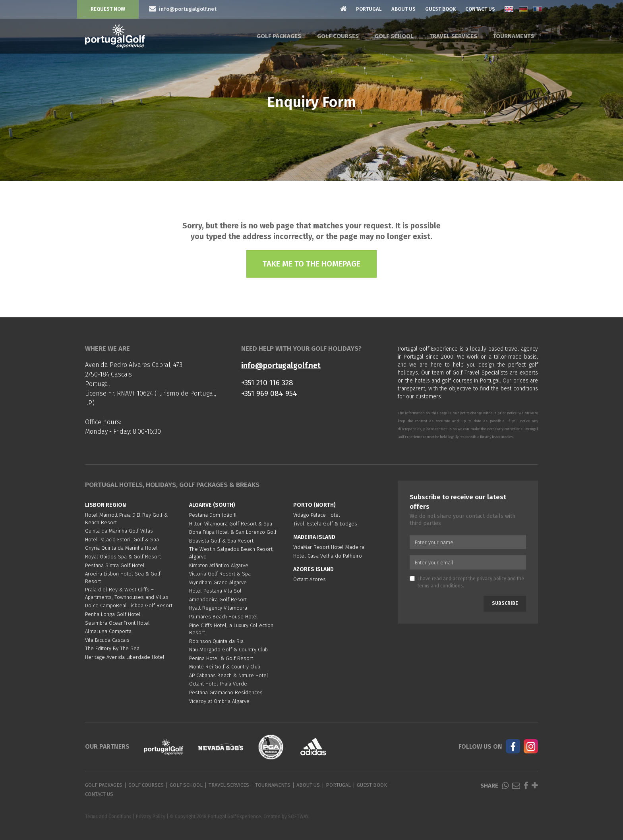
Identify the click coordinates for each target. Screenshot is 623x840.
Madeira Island (314, 537)
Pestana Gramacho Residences (226, 692)
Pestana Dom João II (213, 515)
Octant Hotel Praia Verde (218, 684)
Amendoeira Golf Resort (218, 600)
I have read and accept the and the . (467, 582)
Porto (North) (314, 505)
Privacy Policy (151, 817)
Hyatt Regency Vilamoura (218, 608)
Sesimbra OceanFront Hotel (117, 623)
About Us (403, 9)
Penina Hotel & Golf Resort (221, 658)
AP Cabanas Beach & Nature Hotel (229, 675)
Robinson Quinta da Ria (216, 641)
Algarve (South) (212, 505)
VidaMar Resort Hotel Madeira (329, 547)
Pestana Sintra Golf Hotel (115, 565)
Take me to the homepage (311, 264)
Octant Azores (310, 579)
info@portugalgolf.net (281, 366)
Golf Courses (338, 36)
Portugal (369, 9)
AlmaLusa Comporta (108, 631)
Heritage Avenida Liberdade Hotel (125, 657)
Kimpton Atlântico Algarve (219, 565)
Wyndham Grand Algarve (218, 582)
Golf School (394, 36)
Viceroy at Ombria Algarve (219, 701)
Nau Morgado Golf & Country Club (228, 650)
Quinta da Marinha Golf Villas (119, 531)
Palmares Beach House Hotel (223, 617)
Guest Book (440, 9)
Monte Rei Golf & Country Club (225, 667)
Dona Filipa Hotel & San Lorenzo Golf (233, 532)
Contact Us (480, 9)
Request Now (108, 9)
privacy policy (491, 579)
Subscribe (505, 603)
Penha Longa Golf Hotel (113, 614)
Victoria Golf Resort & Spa (220, 574)
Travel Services (453, 36)
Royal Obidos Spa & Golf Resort (123, 557)
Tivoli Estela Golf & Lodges (325, 524)
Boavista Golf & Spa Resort (221, 541)
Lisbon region (105, 505)
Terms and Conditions (108, 817)
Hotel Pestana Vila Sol (215, 591)
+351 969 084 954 (269, 393)
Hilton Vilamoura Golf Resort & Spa (231, 524)
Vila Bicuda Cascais (107, 640)
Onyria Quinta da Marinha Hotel (121, 548)
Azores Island (313, 569)
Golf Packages (279, 36)
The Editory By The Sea (112, 648)
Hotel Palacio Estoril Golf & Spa (122, 540)
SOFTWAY (298, 817)
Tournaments (514, 36)
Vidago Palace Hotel (317, 515)
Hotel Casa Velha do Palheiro (328, 556)
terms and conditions (440, 586)
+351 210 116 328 (267, 383)
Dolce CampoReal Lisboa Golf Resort (129, 605)
